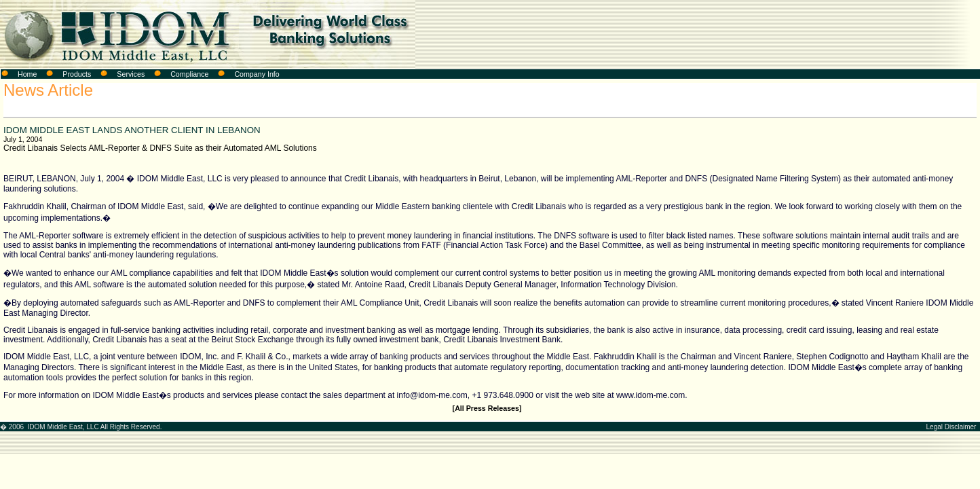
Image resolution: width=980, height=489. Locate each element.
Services (131, 74)
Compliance (189, 74)
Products (77, 74)
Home (27, 74)
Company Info (257, 74)
